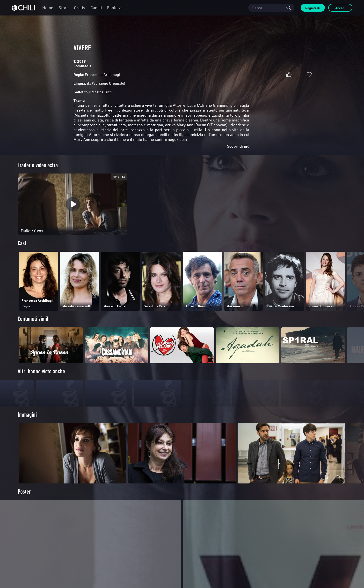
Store (64, 8)
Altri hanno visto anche (41, 371)
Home (48, 8)
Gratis (80, 8)
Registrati (313, 8)
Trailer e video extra (38, 165)
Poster (24, 501)
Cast (22, 243)
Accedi (340, 8)
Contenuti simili (34, 319)
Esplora (114, 8)
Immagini (27, 424)
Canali (96, 8)
